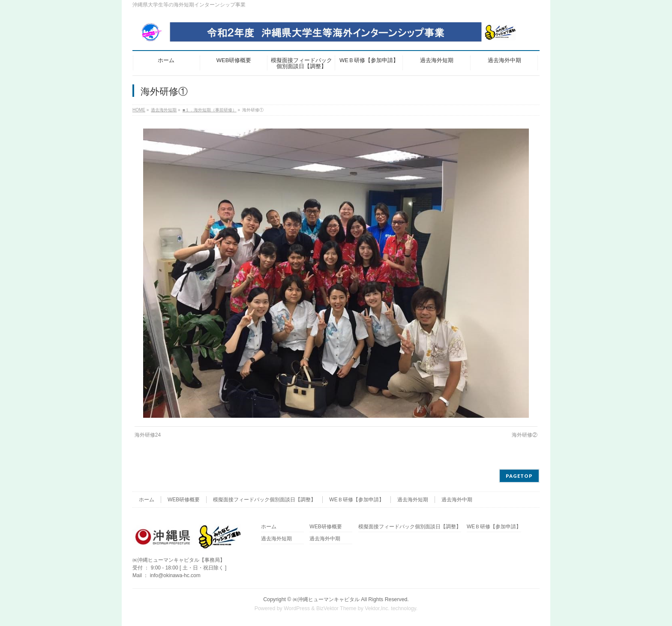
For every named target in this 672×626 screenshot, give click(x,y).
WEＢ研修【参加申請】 (356, 500)
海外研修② (525, 435)
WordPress (297, 608)
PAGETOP (519, 476)
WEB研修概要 (184, 500)
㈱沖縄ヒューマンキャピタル (326, 599)
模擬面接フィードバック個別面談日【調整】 (264, 500)
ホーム (147, 500)
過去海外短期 (413, 500)
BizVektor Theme (336, 608)
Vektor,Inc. (377, 608)
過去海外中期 (457, 500)
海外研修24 (148, 435)
